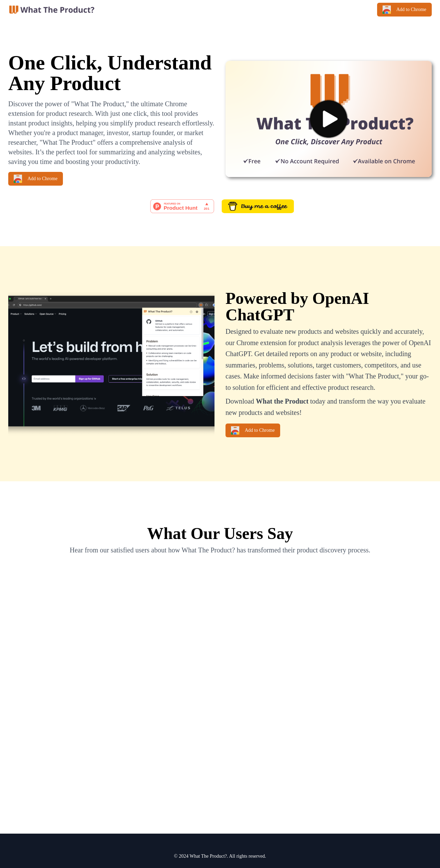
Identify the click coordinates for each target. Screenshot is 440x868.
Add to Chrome (404, 10)
